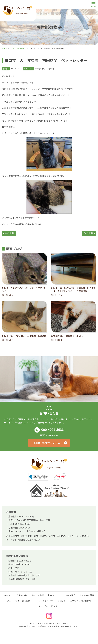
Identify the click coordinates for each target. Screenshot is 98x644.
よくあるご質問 (87, 595)
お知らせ (62, 601)
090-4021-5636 (49, 430)
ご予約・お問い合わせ (81, 601)
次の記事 (89, 233)
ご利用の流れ (21, 595)
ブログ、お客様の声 (44, 601)
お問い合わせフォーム (47, 443)
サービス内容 (37, 595)
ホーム (7, 595)
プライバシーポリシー (49, 606)
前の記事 (9, 233)
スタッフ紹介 (69, 595)
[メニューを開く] (93, 5)
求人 (9, 601)
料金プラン (53, 595)
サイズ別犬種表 (23, 601)
